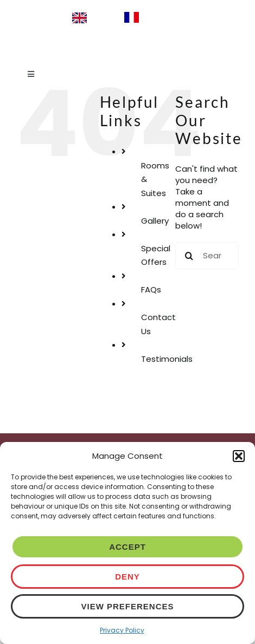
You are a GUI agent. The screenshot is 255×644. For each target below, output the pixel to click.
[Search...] (207, 256)
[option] (151, 17)
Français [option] (161, 17)
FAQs (151, 290)
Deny (127, 577)
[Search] (189, 256)
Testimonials (167, 359)
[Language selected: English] (127, 17)
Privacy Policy (122, 630)
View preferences (127, 606)
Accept (127, 547)
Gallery (155, 221)
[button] (239, 456)
